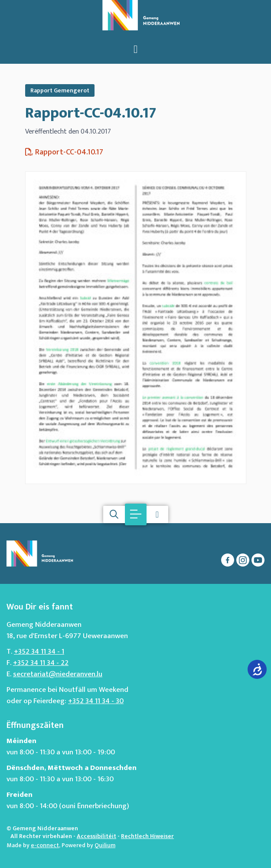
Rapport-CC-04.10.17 (91, 113)
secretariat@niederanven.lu (58, 674)
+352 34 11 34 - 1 (39, 652)
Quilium (105, 845)
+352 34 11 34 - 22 (41, 663)
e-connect (45, 845)
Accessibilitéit (96, 836)
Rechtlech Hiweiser (147, 836)
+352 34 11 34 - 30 (96, 701)
